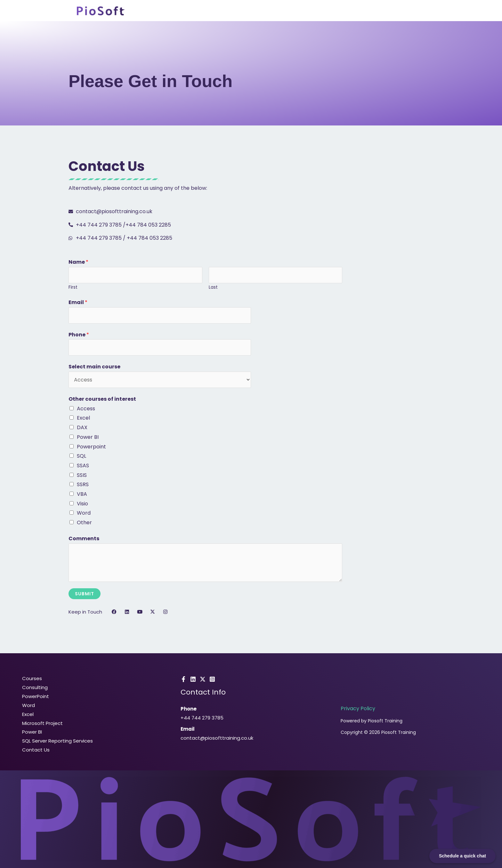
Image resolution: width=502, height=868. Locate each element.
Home (220, 11)
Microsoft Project (41, 723)
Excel (83, 418)
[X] (203, 679)
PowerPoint (35, 696)
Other (84, 522)
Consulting (289, 11)
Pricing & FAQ (364, 11)
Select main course (94, 367)
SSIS (82, 475)
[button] (251, 12)
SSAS (83, 466)
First (73, 287)
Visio (82, 504)
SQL (81, 456)
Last (213, 287)
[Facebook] (183, 679)
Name (78, 262)
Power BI (88, 437)
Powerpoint (91, 447)
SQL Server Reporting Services (57, 741)
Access (86, 409)
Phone (79, 335)
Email (78, 302)
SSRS (83, 484)
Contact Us (408, 12)
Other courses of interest (102, 399)
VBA (82, 494)
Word (84, 513)
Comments (84, 538)
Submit (85, 594)
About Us (325, 11)
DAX (82, 427)
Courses (251, 11)
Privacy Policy (358, 708)
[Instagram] (212, 679)
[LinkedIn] (193, 679)
